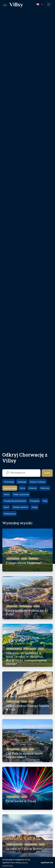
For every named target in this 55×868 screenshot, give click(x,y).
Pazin (6, 494)
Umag (34, 507)
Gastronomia (10, 488)
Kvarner (33, 488)
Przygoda (34, 501)
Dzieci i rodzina (37, 482)
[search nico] (24, 473)
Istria (22, 488)
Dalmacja (22, 482)
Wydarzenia (10, 514)
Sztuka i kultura (20, 507)
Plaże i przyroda (21, 494)
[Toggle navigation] (49, 5)
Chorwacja (9, 482)
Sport (6, 507)
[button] (40, 4)
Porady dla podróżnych (15, 501)
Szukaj (47, 473)
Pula (45, 501)
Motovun (45, 488)
